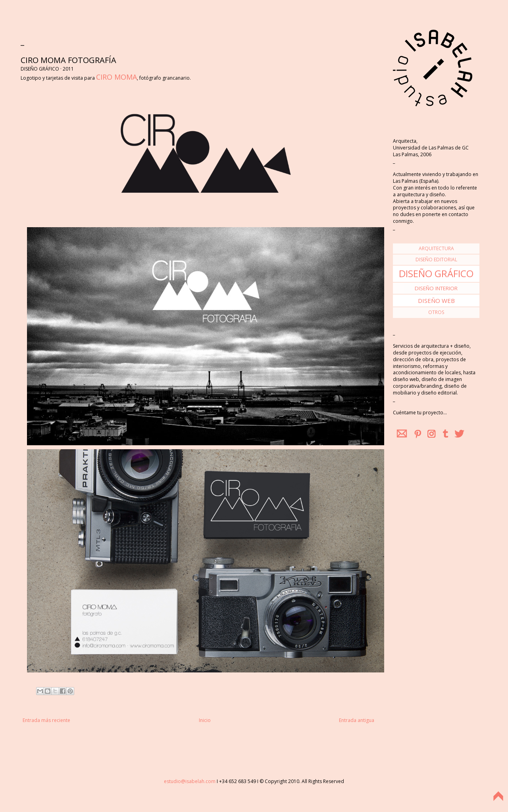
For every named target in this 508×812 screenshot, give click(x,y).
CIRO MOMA (116, 77)
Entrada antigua (357, 720)
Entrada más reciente (46, 720)
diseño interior (436, 288)
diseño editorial (436, 259)
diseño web (436, 301)
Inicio (205, 720)
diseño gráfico (436, 273)
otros (436, 312)
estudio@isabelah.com (190, 781)
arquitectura (436, 248)
